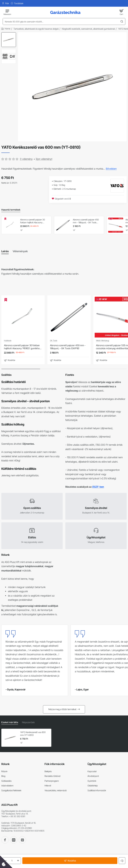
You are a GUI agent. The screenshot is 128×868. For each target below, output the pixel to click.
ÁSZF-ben (98, 487)
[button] (70, 861)
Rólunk (5, 764)
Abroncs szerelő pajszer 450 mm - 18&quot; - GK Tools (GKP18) (86, 221)
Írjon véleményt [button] (44, 159)
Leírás (5, 251)
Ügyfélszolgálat (97, 764)
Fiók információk (55, 764)
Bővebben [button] (111, 169)
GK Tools (54, 341)
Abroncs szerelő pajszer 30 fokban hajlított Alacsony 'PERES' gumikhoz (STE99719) (34, 221)
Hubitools (8, 341)
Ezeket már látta (10, 722)
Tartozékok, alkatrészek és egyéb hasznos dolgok (36, 29)
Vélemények (20, 251)
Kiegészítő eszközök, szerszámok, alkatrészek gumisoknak (88, 29)
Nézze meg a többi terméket (62, 709)
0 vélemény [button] (26, 159)
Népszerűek (28, 722)
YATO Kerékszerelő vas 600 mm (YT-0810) (33, 734)
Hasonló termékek (11, 210)
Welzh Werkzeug (102, 341)
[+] (18, 861)
